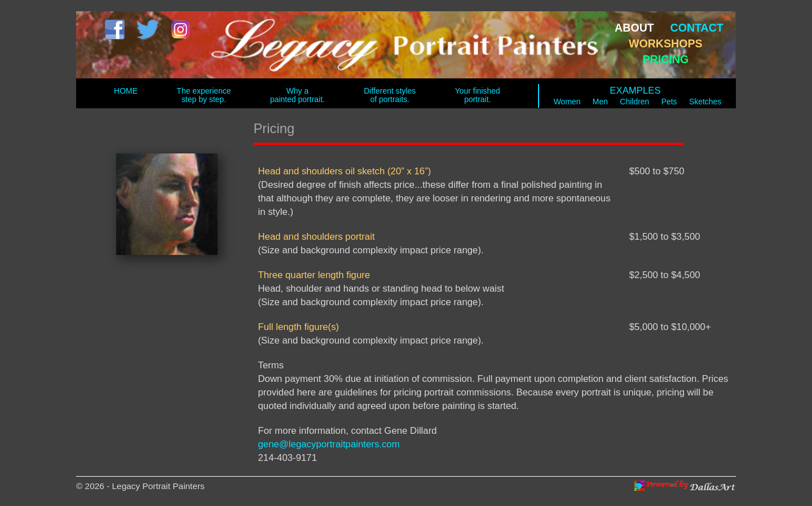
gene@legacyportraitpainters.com (329, 444)
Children (634, 102)
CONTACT (697, 28)
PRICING (665, 59)
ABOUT (634, 28)
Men (600, 102)
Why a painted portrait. (297, 95)
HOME (126, 91)
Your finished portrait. (478, 95)
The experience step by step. (204, 95)
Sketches (705, 102)
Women (567, 102)
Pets (669, 102)
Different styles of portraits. (390, 95)
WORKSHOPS (666, 43)
